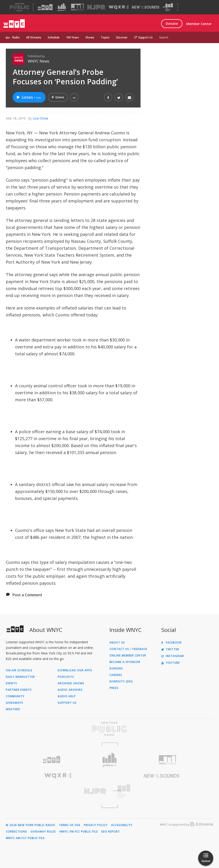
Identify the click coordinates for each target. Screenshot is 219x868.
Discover (122, 37)
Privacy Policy (96, 825)
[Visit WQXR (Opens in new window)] (118, 7)
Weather (13, 709)
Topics (105, 37)
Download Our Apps (75, 670)
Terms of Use (70, 825)
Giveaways (14, 703)
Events (11, 683)
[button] (74, 97)
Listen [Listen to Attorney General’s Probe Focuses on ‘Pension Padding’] (29, 97)
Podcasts (66, 677)
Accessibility (122, 825)
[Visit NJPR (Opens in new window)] (96, 7)
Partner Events (19, 690)
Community (15, 696)
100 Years (72, 37)
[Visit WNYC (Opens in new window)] (45, 7)
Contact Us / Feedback (128, 649)
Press (114, 688)
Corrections (16, 832)
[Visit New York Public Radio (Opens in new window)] (109, 729)
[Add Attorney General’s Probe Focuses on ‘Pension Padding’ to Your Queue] (58, 97)
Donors (116, 669)
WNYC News (39, 61)
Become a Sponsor (125, 662)
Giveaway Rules (43, 832)
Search (164, 37)
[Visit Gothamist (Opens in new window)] (62, 7)
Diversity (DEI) (121, 682)
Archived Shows (71, 683)
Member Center (199, 24)
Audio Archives (70, 690)
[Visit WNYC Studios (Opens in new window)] (77, 7)
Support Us (143, 37)
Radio (16, 37)
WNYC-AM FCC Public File (25, 838)
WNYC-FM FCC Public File (79, 832)
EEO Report (111, 832)
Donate (172, 24)
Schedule (54, 37)
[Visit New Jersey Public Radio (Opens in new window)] (58, 791)
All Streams (34, 37)
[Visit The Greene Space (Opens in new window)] (168, 7)
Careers (116, 675)
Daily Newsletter (20, 677)
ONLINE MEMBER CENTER (128, 656)
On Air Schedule (19, 670)
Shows (90, 37)
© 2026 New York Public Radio (31, 825)
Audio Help (67, 696)
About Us (117, 643)
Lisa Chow (40, 118)
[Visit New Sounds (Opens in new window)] (145, 7)
